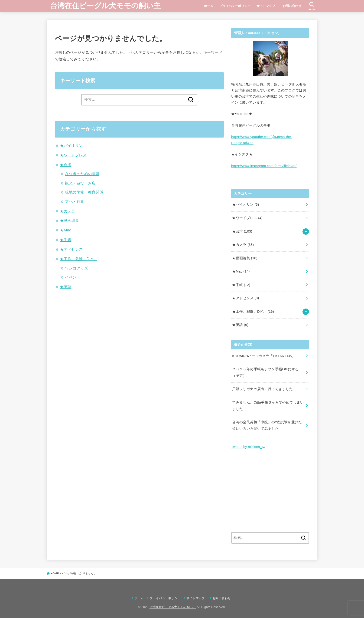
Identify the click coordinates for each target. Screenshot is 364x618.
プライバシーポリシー (235, 6)
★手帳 (66, 240)
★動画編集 (69, 220)
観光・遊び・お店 (80, 183)
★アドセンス (71, 249)
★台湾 (66, 165)
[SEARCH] (312, 6)
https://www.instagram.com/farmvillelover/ (264, 166)
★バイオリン (71, 145)
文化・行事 (75, 201)
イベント (73, 277)
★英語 (66, 287)
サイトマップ (266, 6)
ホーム (209, 6)
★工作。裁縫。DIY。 (78, 259)
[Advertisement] (270, 491)
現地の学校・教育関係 (84, 192)
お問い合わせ (294, 6)
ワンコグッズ (76, 268)
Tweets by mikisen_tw (248, 447)
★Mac (66, 230)
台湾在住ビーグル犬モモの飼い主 (106, 6)
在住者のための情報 (82, 174)
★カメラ (68, 211)
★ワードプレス (73, 155)
